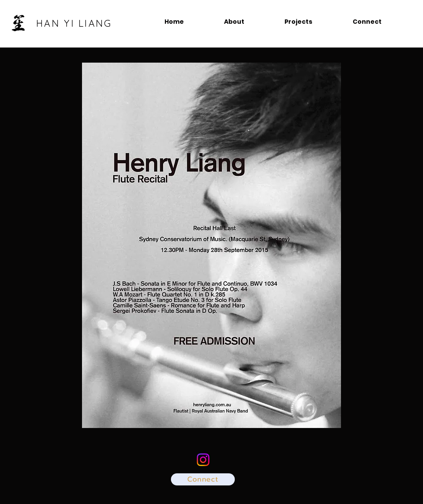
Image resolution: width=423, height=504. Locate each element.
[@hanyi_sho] (203, 460)
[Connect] (203, 479)
